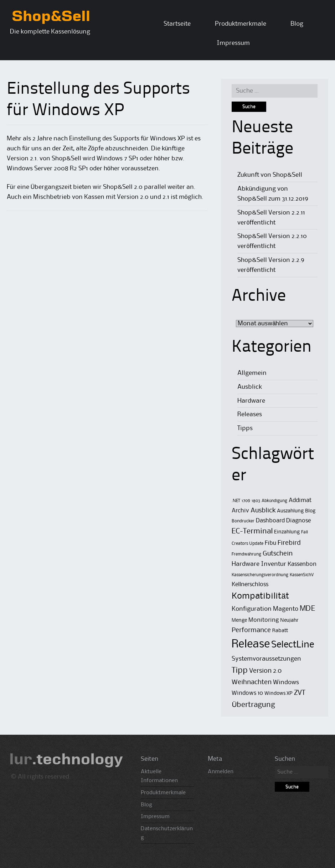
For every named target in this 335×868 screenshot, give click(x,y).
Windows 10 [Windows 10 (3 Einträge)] (247, 693)
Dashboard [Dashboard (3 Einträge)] (270, 521)
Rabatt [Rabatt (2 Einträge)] (280, 631)
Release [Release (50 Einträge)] (251, 644)
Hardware (251, 401)
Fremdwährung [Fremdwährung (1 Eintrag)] (246, 554)
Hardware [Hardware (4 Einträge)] (246, 564)
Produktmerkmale (241, 24)
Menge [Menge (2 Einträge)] (239, 621)
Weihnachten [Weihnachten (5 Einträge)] (252, 682)
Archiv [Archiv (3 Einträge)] (240, 511)
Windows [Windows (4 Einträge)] (286, 682)
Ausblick (250, 387)
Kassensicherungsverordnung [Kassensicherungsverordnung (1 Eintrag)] (260, 575)
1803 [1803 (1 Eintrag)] (256, 501)
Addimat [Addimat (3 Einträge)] (300, 500)
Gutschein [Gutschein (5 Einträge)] (278, 554)
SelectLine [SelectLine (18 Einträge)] (293, 645)
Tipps (245, 428)
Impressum (233, 43)
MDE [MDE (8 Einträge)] (307, 609)
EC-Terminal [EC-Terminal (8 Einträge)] (252, 531)
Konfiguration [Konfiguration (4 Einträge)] (252, 609)
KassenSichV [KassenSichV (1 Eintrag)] (302, 575)
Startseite (177, 24)
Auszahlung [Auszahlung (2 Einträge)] (290, 511)
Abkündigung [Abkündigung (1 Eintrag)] (274, 501)
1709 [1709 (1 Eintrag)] (246, 501)
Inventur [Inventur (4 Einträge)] (274, 564)
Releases (250, 414)
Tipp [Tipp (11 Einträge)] (240, 670)
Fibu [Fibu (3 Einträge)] (270, 543)
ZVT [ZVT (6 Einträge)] (300, 693)
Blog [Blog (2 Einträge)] (310, 511)
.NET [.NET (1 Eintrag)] (236, 501)
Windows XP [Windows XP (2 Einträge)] (279, 694)
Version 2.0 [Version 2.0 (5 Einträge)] (265, 671)
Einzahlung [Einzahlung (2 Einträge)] (287, 532)
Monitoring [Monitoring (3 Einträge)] (264, 620)
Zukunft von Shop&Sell (270, 175)
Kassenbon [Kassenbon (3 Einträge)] (302, 564)
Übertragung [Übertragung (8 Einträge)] (253, 705)
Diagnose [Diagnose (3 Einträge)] (298, 521)
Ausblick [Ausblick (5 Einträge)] (263, 510)
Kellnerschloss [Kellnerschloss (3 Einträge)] (250, 585)
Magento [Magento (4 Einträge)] (286, 609)
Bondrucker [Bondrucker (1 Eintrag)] (243, 521)
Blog (297, 24)
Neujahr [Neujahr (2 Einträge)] (289, 621)
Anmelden (221, 772)
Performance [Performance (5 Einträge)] (251, 630)
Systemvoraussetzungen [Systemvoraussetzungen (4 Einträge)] (266, 659)
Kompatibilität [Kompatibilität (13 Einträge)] (260, 596)
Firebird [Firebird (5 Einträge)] (289, 543)
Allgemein (252, 373)
